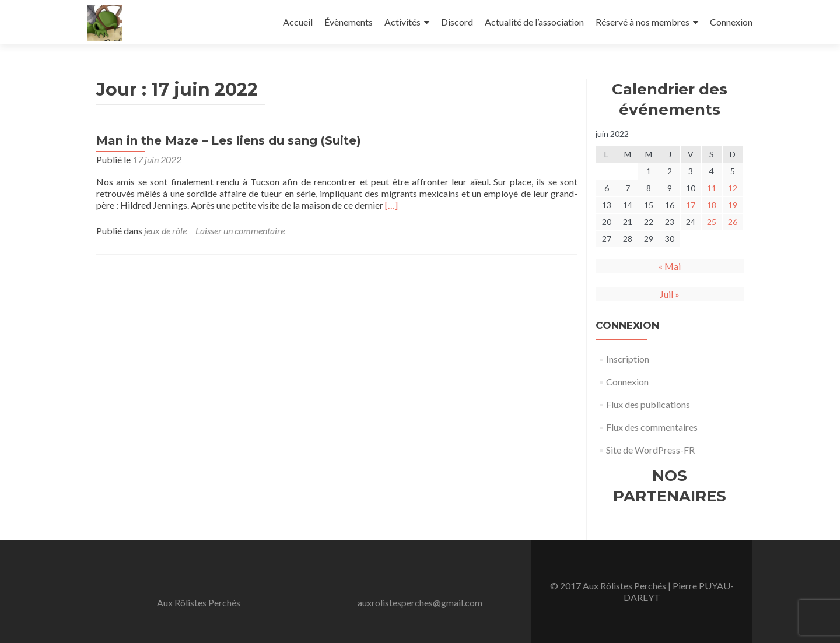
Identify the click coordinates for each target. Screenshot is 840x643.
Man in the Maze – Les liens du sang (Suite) (229, 140)
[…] (391, 205)
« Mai (670, 266)
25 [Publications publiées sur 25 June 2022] (712, 222)
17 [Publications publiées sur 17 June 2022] (691, 205)
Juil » (670, 294)
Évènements (349, 22)
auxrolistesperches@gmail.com (420, 602)
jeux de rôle (165, 231)
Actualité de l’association (534, 22)
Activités (402, 22)
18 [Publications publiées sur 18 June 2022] (712, 205)
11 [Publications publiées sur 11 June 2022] (712, 188)
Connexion (731, 22)
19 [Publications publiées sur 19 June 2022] (733, 205)
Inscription (628, 359)
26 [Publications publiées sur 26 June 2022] (733, 222)
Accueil (298, 22)
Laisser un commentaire (240, 231)
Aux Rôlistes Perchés (199, 602)
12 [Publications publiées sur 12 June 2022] (733, 188)
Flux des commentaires (652, 427)
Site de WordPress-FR (650, 450)
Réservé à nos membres (643, 22)
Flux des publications (648, 404)
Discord (457, 22)
